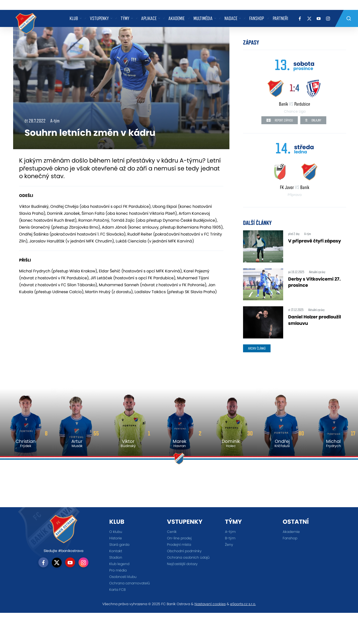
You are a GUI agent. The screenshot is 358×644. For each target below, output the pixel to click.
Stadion (116, 557)
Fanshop (257, 18)
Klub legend (119, 564)
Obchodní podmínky (184, 551)
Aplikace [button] (149, 18)
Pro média (118, 570)
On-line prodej (179, 538)
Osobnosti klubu (123, 577)
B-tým (230, 538)
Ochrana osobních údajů (188, 557)
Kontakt (116, 551)
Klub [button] (74, 18)
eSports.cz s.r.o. (243, 604)
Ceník (172, 532)
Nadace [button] (231, 18)
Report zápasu (280, 120)
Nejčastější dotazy (182, 564)
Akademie (177, 18)
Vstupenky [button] (99, 18)
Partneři (280, 18)
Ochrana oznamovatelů (130, 583)
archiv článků (257, 348)
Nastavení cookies (210, 604)
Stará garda (119, 545)
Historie (116, 538)
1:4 (295, 88)
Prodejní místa (179, 545)
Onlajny (313, 120)
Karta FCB (117, 590)
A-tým (230, 532)
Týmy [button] (125, 18)
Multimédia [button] (203, 18)
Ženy (229, 545)
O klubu (116, 532)
